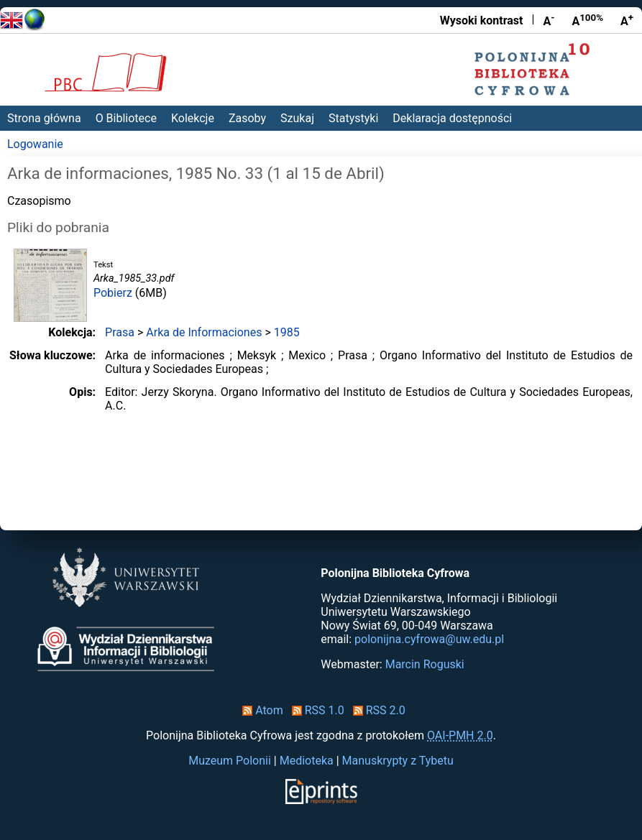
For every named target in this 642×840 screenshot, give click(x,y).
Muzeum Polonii (230, 761)
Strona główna (44, 118)
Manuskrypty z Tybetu (398, 761)
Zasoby (247, 118)
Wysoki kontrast (482, 20)
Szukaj (297, 118)
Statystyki (353, 118)
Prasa (120, 332)
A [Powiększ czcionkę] (627, 20)
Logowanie (35, 144)
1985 (287, 332)
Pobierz (113, 293)
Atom (260, 710)
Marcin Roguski (425, 664)
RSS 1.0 (315, 710)
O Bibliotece (126, 118)
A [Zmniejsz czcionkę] (549, 20)
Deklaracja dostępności (452, 118)
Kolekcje (193, 118)
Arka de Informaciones (204, 332)
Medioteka (307, 761)
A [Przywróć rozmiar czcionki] (587, 20)
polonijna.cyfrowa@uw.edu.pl (429, 639)
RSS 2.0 (376, 710)
